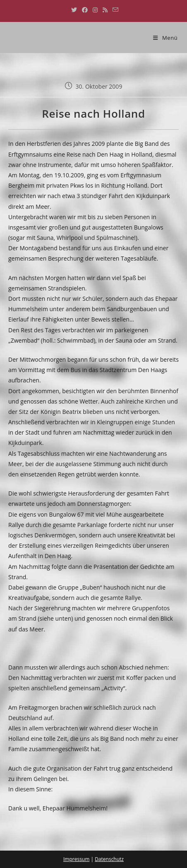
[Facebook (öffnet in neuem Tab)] (85, 10)
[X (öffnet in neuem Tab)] (74, 10)
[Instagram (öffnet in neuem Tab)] (95, 10)
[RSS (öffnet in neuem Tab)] (105, 10)
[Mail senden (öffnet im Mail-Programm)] (114, 10)
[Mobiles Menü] (165, 38)
